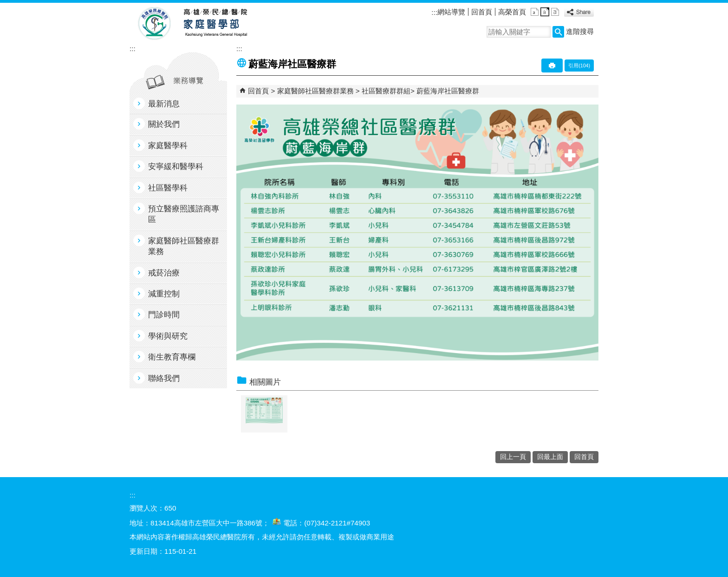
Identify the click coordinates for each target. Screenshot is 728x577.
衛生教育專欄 (172, 357)
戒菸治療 (164, 273)
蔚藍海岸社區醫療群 (448, 91)
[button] (558, 32)
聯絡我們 (164, 378)
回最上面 (550, 457)
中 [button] (545, 12)
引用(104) (579, 66)
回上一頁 (513, 457)
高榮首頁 (512, 12)
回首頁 (482, 12)
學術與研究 (168, 336)
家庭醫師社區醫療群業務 (184, 246)
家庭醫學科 (168, 146)
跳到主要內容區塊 (5, 5)
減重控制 (164, 294)
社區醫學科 (168, 188)
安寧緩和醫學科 (176, 167)
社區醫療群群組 (386, 91)
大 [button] (555, 12)
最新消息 (164, 104)
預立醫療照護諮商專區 (184, 214)
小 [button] (535, 12)
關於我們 (164, 124)
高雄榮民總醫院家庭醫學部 (215, 24)
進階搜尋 (580, 31)
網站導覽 (451, 12)
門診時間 (164, 315)
